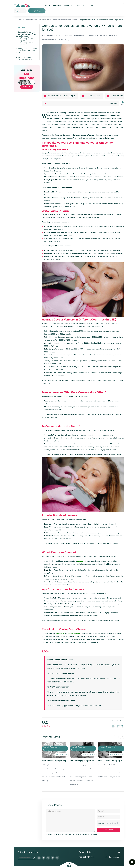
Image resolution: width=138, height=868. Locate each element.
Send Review (108, 830)
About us (81, 5)
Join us (66, 5)
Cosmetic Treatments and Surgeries (64, 20)
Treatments (57, 5)
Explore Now (27, 87)
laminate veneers (75, 633)
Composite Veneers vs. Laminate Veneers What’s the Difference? (26, 34)
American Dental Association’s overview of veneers (75, 135)
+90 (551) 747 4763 (87, 857)
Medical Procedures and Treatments (37, 20)
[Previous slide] (116, 737)
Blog (73, 5)
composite (60, 633)
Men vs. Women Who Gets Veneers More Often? (25, 59)
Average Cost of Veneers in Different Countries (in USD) (26, 51)
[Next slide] (122, 737)
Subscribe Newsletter (28, 852)
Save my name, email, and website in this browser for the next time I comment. (73, 834)
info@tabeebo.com (113, 857)
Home (48, 5)
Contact (90, 5)
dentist (80, 561)
